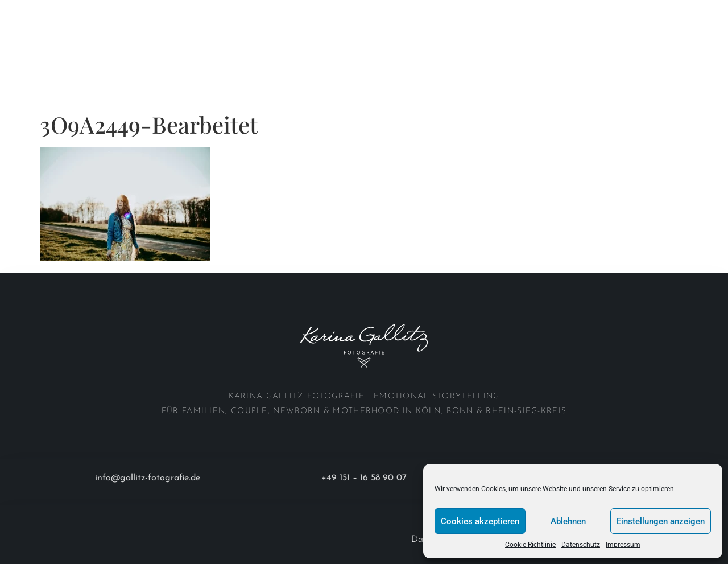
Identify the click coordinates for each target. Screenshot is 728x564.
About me (180, 13)
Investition (49, 39)
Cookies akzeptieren (480, 521)
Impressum (623, 545)
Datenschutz (581, 545)
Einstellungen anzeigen (661, 521)
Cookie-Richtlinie (530, 545)
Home (35, 13)
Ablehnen (568, 521)
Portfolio (103, 13)
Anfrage (119, 39)
